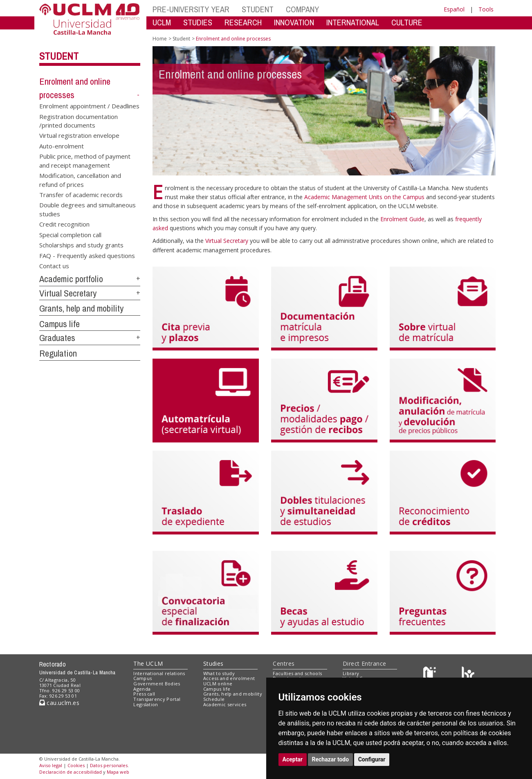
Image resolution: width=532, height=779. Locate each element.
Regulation (58, 353)
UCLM (162, 22)
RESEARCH (243, 22)
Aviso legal (51, 765)
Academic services (225, 704)
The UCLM (148, 663)
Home (160, 39)
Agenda (142, 689)
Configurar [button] (372, 759)
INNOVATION (294, 22)
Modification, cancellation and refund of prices (80, 180)
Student (59, 56)
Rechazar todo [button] (331, 759)
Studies (213, 663)
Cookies (76, 765)
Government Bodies (157, 684)
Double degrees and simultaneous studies (88, 209)
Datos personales (109, 765)
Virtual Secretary (68, 293)
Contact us (54, 265)
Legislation (146, 704)
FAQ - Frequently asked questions (87, 255)
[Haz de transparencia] (431, 675)
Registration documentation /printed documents (79, 120)
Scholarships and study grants (81, 245)
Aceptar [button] (293, 759)
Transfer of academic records (81, 195)
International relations (159, 673)
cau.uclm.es (59, 703)
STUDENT (258, 9)
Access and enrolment (229, 678)
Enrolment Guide (402, 219)
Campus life (59, 324)
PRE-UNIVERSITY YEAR (191, 9)
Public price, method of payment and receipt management (85, 161)
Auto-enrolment (62, 146)
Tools (486, 9)
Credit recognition (64, 224)
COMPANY (302, 9)
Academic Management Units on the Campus (365, 197)
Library (351, 673)
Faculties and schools (297, 673)
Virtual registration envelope (79, 135)
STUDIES (198, 22)
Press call (144, 694)
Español (454, 9)
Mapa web (118, 772)
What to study (219, 673)
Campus (143, 678)
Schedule (214, 699)
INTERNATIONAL (353, 22)
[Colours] (468, 675)
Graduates (57, 338)
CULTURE (407, 22)
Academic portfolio (71, 279)
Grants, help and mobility (81, 308)
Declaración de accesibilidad (71, 772)
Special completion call (70, 234)
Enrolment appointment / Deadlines (89, 106)
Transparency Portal (157, 699)
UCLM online (218, 684)
